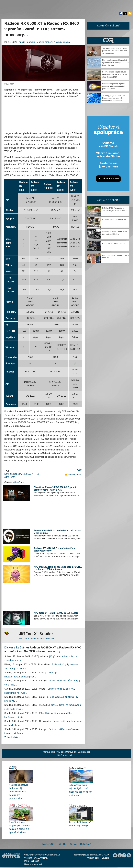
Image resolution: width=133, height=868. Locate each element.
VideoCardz (19, 482)
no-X (21, 42)
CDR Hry (108, 40)
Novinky (58, 42)
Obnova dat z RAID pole (54, 752)
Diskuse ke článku (17, 647)
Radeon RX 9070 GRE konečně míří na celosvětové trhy (54, 550)
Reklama (85, 844)
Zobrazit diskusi (12, 737)
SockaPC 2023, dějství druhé (114, 220)
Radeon (17, 474)
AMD (13, 477)
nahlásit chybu (75, 475)
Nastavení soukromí (33, 864)
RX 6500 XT (28, 474)
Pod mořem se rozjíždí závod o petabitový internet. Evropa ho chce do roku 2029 (115, 74)
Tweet (79, 470)
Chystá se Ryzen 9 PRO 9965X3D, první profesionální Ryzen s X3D (55, 489)
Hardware (31, 42)
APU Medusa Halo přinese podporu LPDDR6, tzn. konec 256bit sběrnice (58, 568)
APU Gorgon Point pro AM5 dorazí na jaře (56, 613)
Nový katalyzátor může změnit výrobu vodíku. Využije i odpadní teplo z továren (115, 63)
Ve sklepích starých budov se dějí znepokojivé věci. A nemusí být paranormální (19, 792)
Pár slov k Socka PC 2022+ (113, 243)
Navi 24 (8, 474)
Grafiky (66, 42)
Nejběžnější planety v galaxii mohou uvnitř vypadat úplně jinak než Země (114, 86)
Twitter (62, 844)
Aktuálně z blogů (108, 200)
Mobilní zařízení (45, 42)
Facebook (48, 844)
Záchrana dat (84, 752)
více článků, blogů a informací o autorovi (37, 638)
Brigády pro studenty (66, 755)
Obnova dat (71, 752)
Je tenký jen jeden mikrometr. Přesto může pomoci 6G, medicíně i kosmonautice (114, 98)
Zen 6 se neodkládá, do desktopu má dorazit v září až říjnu (57, 532)
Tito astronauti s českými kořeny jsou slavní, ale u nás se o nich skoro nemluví (115, 51)
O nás (74, 844)
